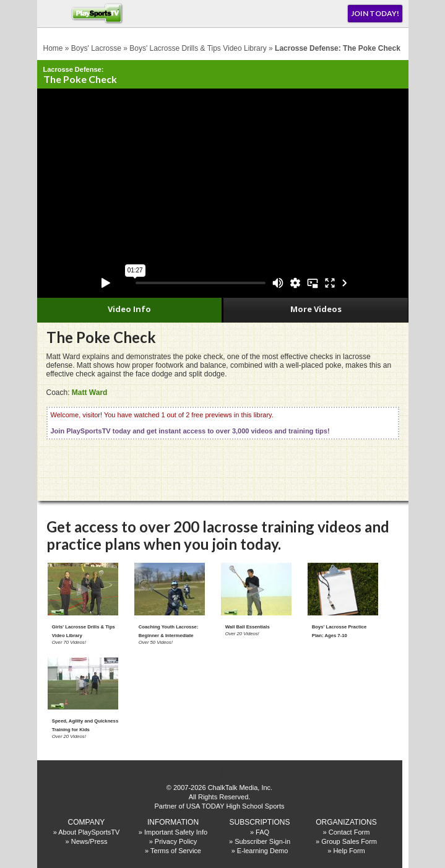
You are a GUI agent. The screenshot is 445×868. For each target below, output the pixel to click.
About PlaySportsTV (89, 832)
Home (53, 48)
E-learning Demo (263, 851)
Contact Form (349, 832)
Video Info (129, 309)
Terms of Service (176, 851)
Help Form (349, 851)
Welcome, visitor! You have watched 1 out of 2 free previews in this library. (190, 423)
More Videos (316, 309)
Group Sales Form (349, 841)
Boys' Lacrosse (96, 48)
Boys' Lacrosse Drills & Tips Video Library (198, 48)
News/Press (89, 841)
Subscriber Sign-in (262, 841)
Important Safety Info (176, 832)
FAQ (262, 832)
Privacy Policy (176, 841)
